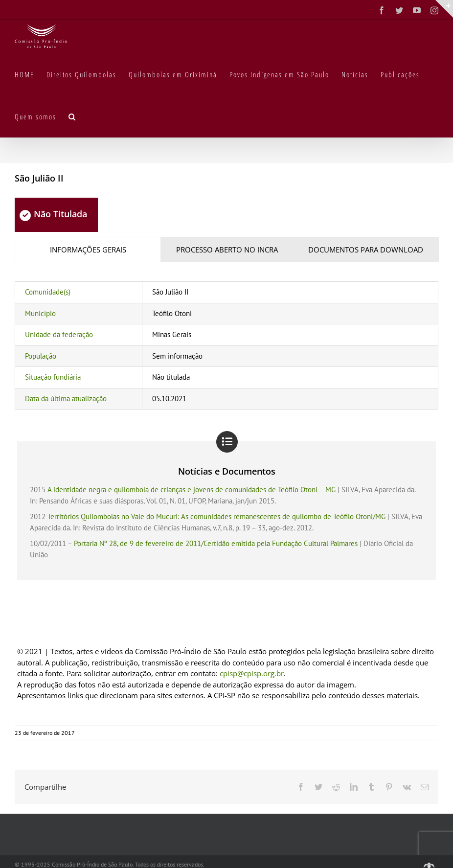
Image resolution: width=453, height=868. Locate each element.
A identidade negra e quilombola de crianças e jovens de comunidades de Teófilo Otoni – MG (192, 490)
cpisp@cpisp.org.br (252, 673)
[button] (72, 116)
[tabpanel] (226, 345)
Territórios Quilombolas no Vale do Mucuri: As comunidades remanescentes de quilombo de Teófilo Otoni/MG (216, 516)
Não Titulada (53, 214)
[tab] (88, 250)
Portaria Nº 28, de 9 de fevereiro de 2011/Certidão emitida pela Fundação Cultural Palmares (216, 543)
